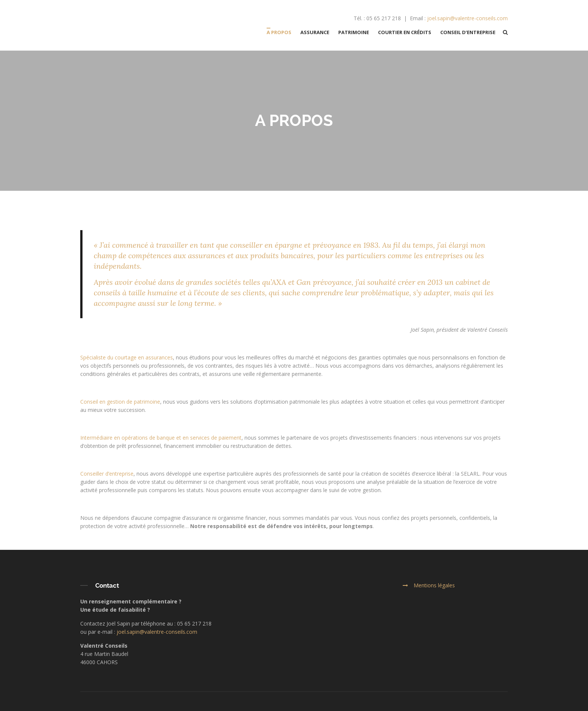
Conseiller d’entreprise (107, 474)
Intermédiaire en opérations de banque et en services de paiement (161, 438)
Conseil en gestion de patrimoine (120, 402)
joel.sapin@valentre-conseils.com (467, 18)
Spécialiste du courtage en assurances (127, 357)
